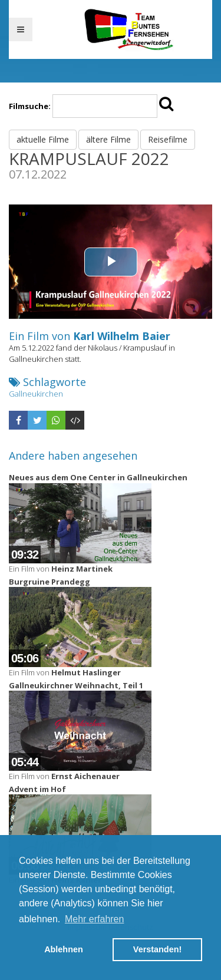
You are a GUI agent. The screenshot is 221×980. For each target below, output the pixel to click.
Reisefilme (168, 139)
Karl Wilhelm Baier (122, 336)
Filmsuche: (30, 106)
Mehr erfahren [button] (95, 919)
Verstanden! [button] (157, 949)
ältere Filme (108, 139)
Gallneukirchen (36, 394)
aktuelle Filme (43, 139)
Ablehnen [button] (64, 949)
